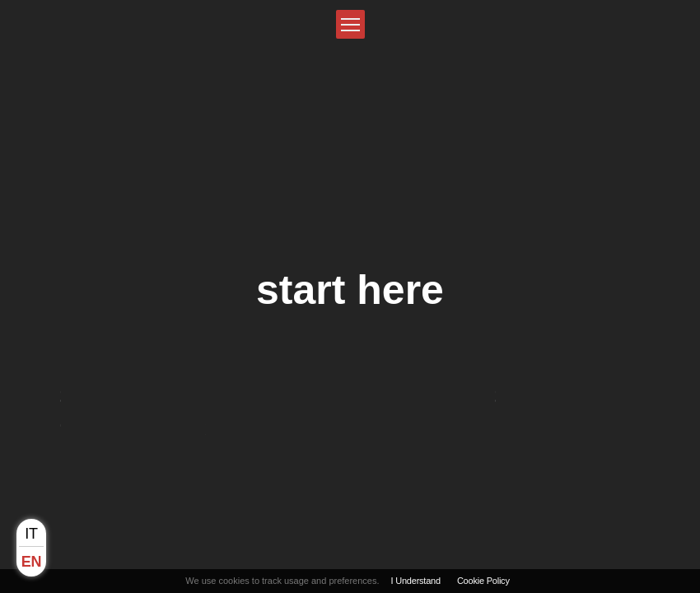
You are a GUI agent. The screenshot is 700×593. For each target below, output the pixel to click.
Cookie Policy (483, 581)
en (31, 562)
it (31, 534)
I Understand (416, 581)
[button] (350, 24)
